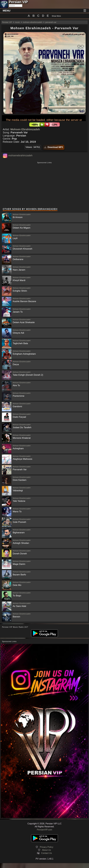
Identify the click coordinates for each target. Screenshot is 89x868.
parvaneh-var (51, 22)
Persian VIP (7, 22)
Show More (56, 16)
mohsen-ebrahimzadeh (33, 22)
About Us (46, 850)
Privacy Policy (46, 847)
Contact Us (47, 853)
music (17, 22)
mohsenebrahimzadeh (20, 155)
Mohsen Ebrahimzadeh (25, 129)
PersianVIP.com (44, 830)
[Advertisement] (44, 185)
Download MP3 (54, 147)
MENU (7, 11)
